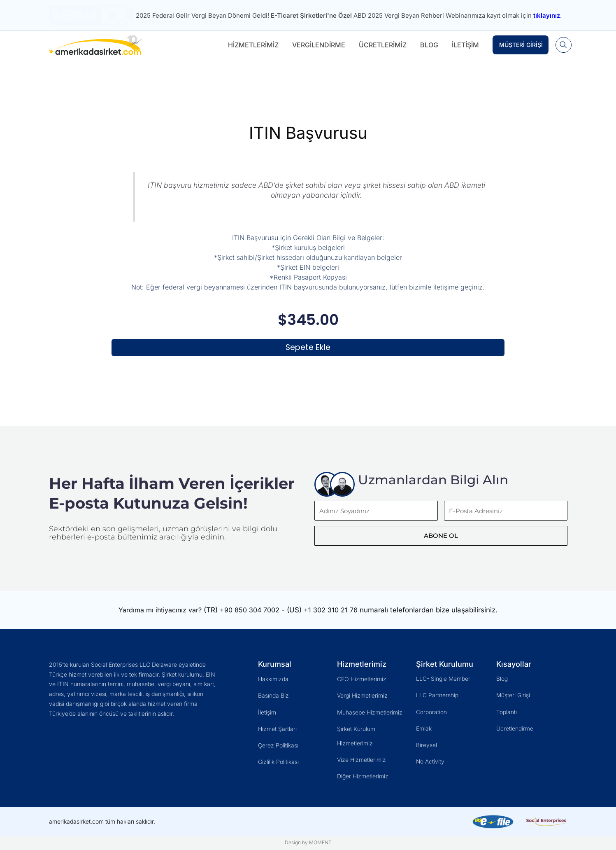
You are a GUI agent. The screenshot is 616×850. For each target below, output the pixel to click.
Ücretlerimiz (381, 45)
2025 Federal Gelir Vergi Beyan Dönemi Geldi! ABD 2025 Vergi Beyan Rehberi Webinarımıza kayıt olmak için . (349, 15)
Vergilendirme (317, 45)
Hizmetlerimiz (251, 45)
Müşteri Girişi (519, 45)
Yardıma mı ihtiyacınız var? (158, 617)
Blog (427, 45)
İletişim (463, 45)
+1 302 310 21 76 (337, 617)
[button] (563, 45)
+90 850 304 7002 (252, 617)
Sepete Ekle (308, 349)
